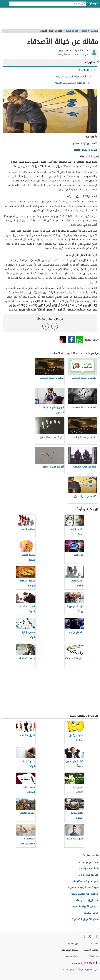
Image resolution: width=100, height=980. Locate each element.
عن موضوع (73, 944)
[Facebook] (96, 936)
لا (46, 326)
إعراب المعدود (91, 913)
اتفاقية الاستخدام (90, 950)
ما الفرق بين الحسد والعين (84, 894)
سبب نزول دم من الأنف (86, 900)
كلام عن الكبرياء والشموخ (85, 907)
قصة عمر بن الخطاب (88, 862)
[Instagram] (83, 936)
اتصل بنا (95, 944)
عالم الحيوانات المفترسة (86, 881)
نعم (55, 326)
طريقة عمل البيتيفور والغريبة (83, 888)
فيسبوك (71, 340)
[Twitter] (90, 936)
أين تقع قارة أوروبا (89, 875)
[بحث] (83, 4)
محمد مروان (64, 50)
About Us (94, 956)
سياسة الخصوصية (70, 950)
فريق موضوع (72, 956)
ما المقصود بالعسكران (87, 869)
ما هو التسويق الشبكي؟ (85, 919)
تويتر (63, 340)
